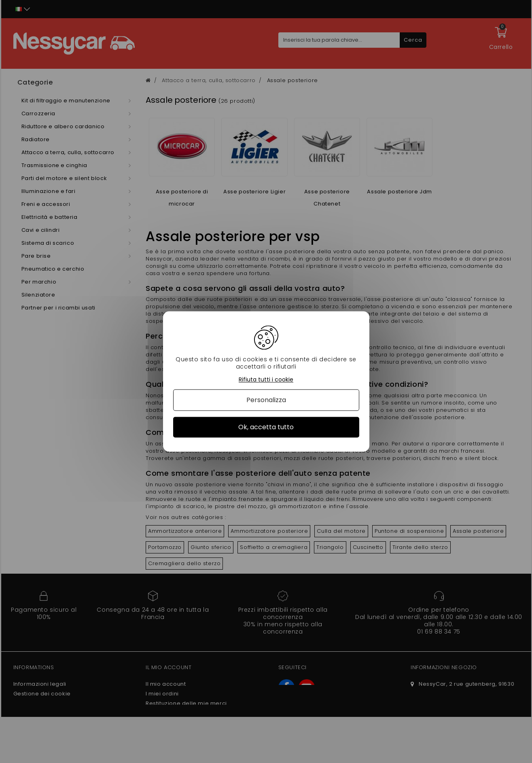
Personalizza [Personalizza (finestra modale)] (266, 400)
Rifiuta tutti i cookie (266, 380)
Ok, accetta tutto (266, 427)
